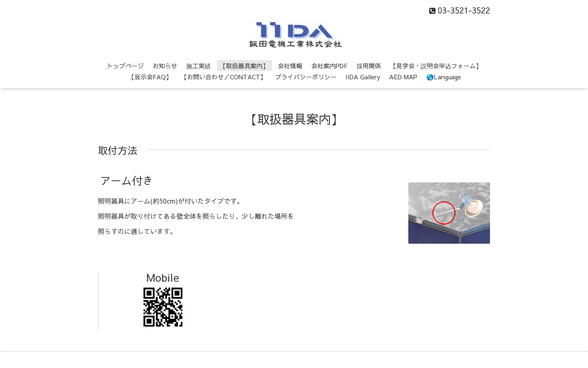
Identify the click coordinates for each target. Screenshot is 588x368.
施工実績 (198, 66)
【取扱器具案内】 (244, 66)
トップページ (125, 66)
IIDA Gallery (363, 77)
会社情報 (290, 66)
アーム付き (127, 180)
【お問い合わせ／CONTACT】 (224, 77)
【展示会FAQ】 (150, 77)
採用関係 (369, 66)
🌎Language (444, 77)
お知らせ (165, 66)
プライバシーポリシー (306, 77)
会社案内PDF (329, 66)
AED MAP (403, 77)
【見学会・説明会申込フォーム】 (436, 66)
